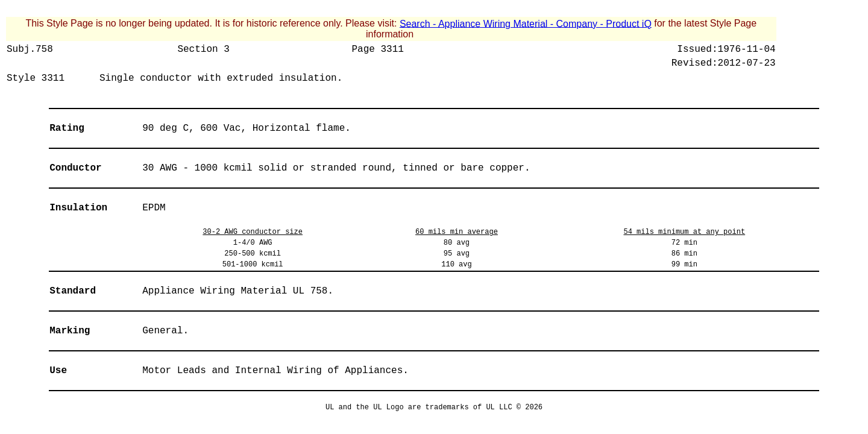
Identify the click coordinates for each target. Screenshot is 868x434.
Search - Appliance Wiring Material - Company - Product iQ (526, 23)
